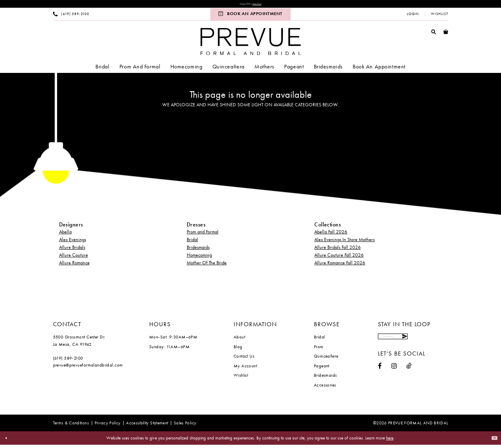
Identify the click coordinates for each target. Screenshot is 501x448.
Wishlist (241, 378)
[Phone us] (71, 17)
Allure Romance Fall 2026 (340, 266)
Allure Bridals (72, 250)
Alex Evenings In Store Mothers (344, 243)
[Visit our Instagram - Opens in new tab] (394, 376)
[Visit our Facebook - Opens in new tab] (380, 376)
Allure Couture (74, 258)
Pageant (322, 369)
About (239, 340)
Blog (238, 349)
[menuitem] (71, 17)
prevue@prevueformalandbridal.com (88, 368)
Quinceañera (326, 359)
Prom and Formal (203, 235)
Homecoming (199, 258)
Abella (65, 235)
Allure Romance (74, 266)
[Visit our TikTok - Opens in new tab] (409, 376)
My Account (245, 369)
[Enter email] (413, 343)
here (390, 441)
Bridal (192, 243)
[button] (413, 17)
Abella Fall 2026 (331, 235)
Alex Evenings (73, 243)
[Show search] (434, 35)
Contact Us (244, 359)
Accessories (325, 388)
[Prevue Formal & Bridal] (250, 45)
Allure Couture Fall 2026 (339, 258)
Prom (319, 349)
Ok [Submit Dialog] (491, 441)
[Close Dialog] (9, 441)
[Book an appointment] (250, 17)
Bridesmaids (198, 250)
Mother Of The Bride (207, 266)
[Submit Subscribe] (441, 343)
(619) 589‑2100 (68, 361)
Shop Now (264, 5)
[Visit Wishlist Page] (439, 17)
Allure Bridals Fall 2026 (338, 250)
